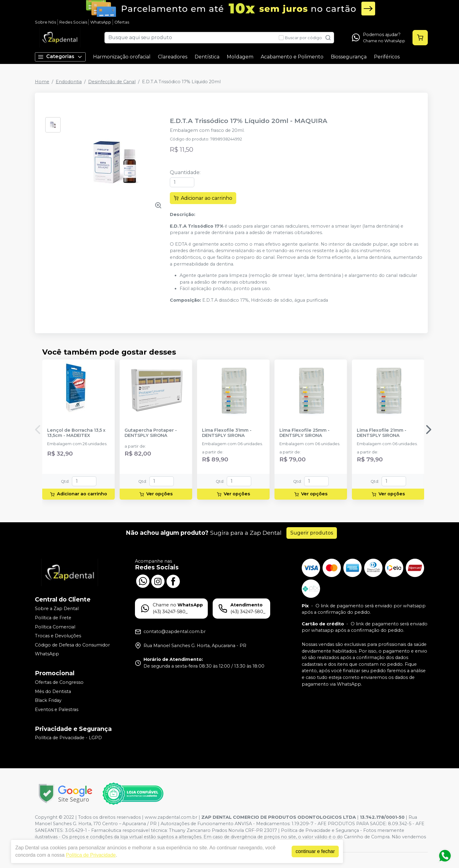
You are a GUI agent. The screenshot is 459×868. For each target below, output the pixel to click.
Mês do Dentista (53, 691)
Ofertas (122, 22)
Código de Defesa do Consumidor (72, 645)
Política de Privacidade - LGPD (68, 738)
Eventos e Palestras (57, 710)
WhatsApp (101, 22)
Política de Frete (53, 618)
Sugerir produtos (312, 533)
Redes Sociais (73, 22)
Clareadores (173, 57)
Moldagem (240, 57)
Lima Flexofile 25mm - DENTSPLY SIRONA (304, 433)
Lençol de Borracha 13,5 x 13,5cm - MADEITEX (76, 433)
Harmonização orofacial (122, 57)
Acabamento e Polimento (292, 57)
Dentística (207, 57)
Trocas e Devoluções (58, 636)
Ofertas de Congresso (59, 682)
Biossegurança (349, 57)
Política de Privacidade (91, 855)
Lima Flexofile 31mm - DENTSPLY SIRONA (227, 433)
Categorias (60, 57)
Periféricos (387, 57)
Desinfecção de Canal (112, 82)
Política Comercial (55, 627)
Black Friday (48, 700)
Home (42, 82)
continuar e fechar (315, 851)
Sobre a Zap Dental (57, 609)
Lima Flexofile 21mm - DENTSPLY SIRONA (382, 433)
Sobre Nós (45, 22)
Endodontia (69, 82)
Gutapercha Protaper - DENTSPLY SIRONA (151, 433)
